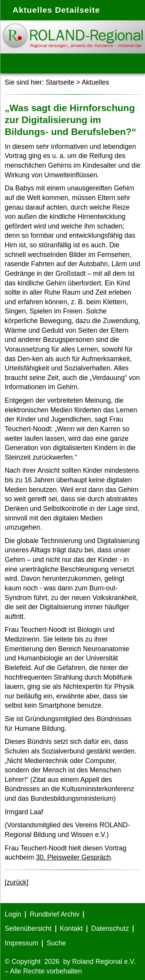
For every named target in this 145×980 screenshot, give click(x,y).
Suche (56, 943)
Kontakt (72, 928)
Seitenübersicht (28, 928)
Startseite (60, 82)
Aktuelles (95, 82)
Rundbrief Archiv (54, 914)
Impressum (21, 943)
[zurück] (17, 882)
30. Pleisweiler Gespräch (73, 857)
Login (13, 914)
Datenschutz (110, 928)
